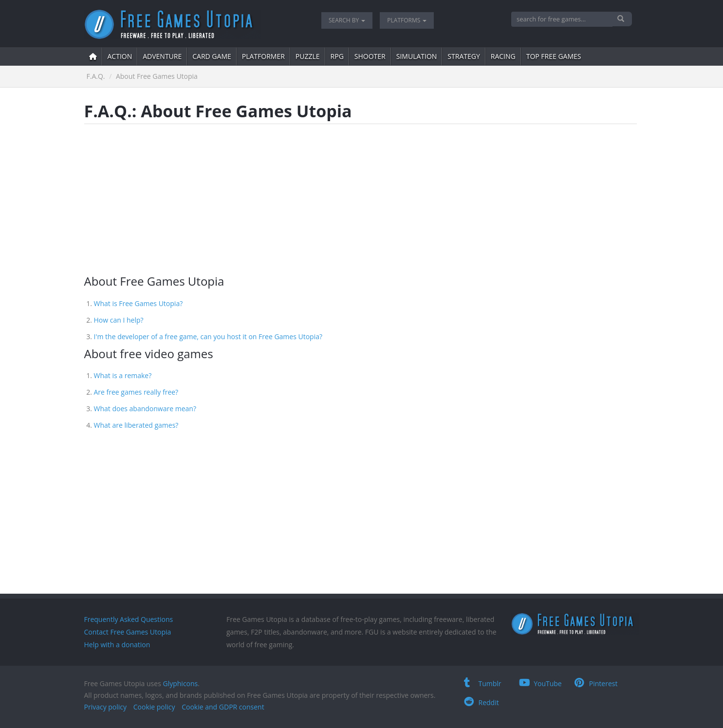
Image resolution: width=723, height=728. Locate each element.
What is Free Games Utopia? (139, 303)
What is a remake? (123, 375)
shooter (370, 56)
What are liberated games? (136, 425)
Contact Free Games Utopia (128, 632)
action (120, 56)
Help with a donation (117, 645)
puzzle (308, 56)
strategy (463, 56)
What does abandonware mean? (145, 409)
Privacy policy (106, 707)
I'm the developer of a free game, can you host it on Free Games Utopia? (208, 337)
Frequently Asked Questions (129, 619)
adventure (162, 56)
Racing (503, 56)
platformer (263, 56)
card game (212, 56)
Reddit (482, 702)
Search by (347, 20)
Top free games (554, 56)
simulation (417, 56)
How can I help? (119, 320)
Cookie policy (154, 707)
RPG (337, 56)
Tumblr (483, 683)
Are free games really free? (136, 392)
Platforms (407, 20)
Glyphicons (180, 683)
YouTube (540, 683)
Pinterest (596, 683)
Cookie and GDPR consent (223, 707)
